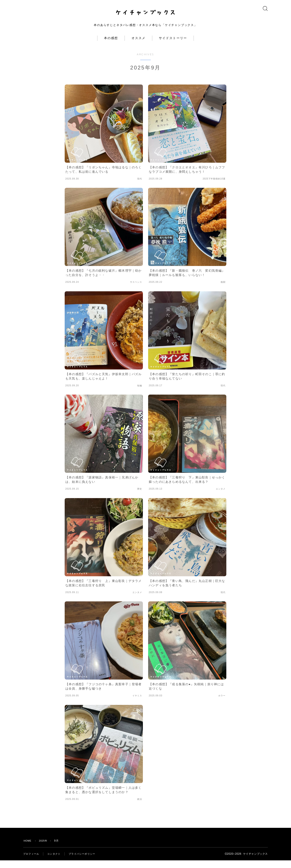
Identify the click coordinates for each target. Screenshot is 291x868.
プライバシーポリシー (85, 861)
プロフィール (32, 861)
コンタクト (56, 861)
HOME (28, 848)
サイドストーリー (173, 46)
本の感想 (111, 46)
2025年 (45, 848)
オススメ (139, 46)
